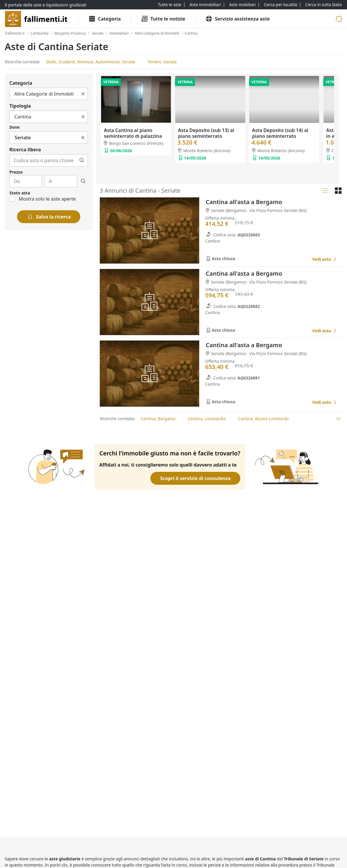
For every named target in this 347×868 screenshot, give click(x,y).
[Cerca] (82, 160)
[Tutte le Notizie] (163, 19)
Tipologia (20, 106)
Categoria (21, 83)
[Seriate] (97, 33)
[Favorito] (301, 259)
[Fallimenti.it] (15, 33)
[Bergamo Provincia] (70, 33)
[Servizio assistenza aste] (238, 19)
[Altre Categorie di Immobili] (157, 33)
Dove (15, 127)
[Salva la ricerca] (49, 217)
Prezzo (16, 172)
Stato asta (20, 193)
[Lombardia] (40, 33)
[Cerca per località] (280, 5)
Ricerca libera (25, 150)
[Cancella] (83, 94)
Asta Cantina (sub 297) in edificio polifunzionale (280, 133)
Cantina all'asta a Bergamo (244, 202)
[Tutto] (49, 94)
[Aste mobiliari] (243, 5)
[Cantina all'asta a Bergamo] (325, 259)
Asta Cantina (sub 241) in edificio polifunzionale (206, 133)
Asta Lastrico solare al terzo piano (135, 133)
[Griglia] (338, 191)
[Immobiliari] (119, 33)
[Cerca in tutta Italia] (324, 5)
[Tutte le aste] (170, 5)
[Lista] (325, 191)
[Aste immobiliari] (205, 5)
